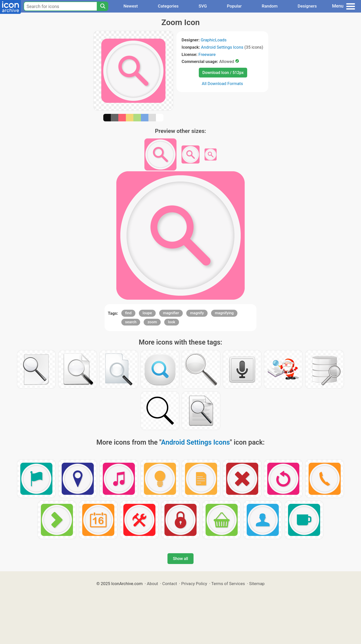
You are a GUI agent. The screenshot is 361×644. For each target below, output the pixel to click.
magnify (197, 313)
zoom (152, 322)
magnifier (171, 313)
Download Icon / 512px (223, 73)
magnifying (224, 313)
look (172, 322)
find (128, 313)
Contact (170, 584)
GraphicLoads (213, 40)
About (153, 584)
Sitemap (257, 584)
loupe (147, 313)
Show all (180, 559)
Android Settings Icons (222, 47)
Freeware (207, 54)
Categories (168, 6)
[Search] (103, 6)
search (131, 322)
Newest (130, 6)
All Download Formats (222, 84)
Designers (307, 6)
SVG (203, 6)
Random (270, 6)
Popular (234, 6)
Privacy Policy (194, 584)
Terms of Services (228, 584)
